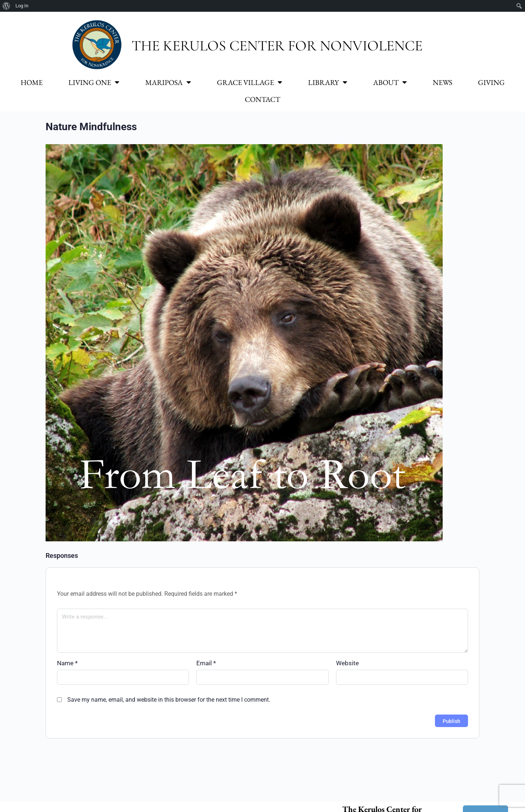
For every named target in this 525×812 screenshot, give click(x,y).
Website (347, 663)
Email (206, 663)
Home (32, 82)
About (390, 82)
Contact (262, 99)
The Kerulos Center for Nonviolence (277, 46)
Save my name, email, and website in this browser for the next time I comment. (169, 700)
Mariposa (168, 82)
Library (328, 82)
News (442, 82)
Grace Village (250, 82)
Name (67, 663)
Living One (94, 82)
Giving (491, 82)
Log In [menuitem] (22, 6)
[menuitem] (6, 6)
